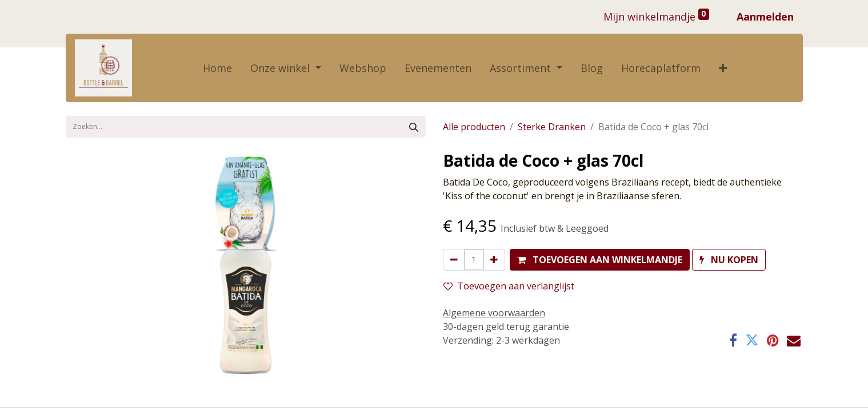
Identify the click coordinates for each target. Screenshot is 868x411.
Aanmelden (765, 17)
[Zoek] (414, 127)
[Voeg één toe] (494, 260)
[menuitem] (217, 68)
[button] (723, 68)
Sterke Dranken (552, 127)
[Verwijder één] (454, 260)
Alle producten (474, 127)
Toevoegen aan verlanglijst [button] (509, 286)
